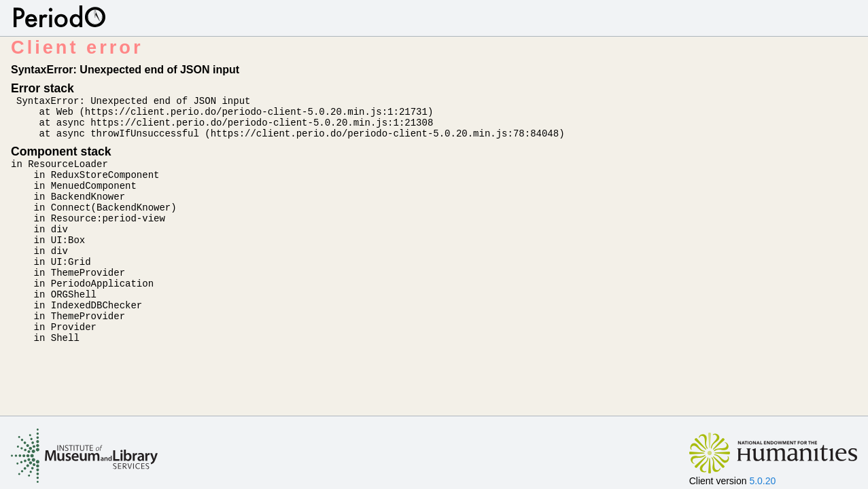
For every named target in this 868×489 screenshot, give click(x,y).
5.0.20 (762, 481)
